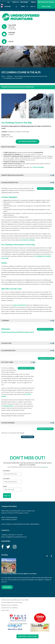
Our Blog (4, 555)
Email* (5, 486)
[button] (27, 147)
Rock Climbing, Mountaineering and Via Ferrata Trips (31, 76)
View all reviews (28, 437)
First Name (6, 471)
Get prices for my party (27, 141)
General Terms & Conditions (10, 608)
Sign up (7, 496)
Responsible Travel (24, 4)
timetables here (9, 406)
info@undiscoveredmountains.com (16, 537)
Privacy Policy (5, 610)
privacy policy (44, 467)
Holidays (10, 76)
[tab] (27, 147)
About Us (16, 3)
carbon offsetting (38, 167)
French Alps (33, 4)
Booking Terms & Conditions (10, 605)
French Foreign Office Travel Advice (12, 602)
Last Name (6, 479)
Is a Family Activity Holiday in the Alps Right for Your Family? (19, 574)
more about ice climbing (27, 240)
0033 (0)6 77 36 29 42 (15, 535)
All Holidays (8, 5)
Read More (7, 587)
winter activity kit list (20, 305)
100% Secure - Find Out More (28, 636)
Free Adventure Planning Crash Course (46, 4)
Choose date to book (45, 188)
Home (3, 76)
